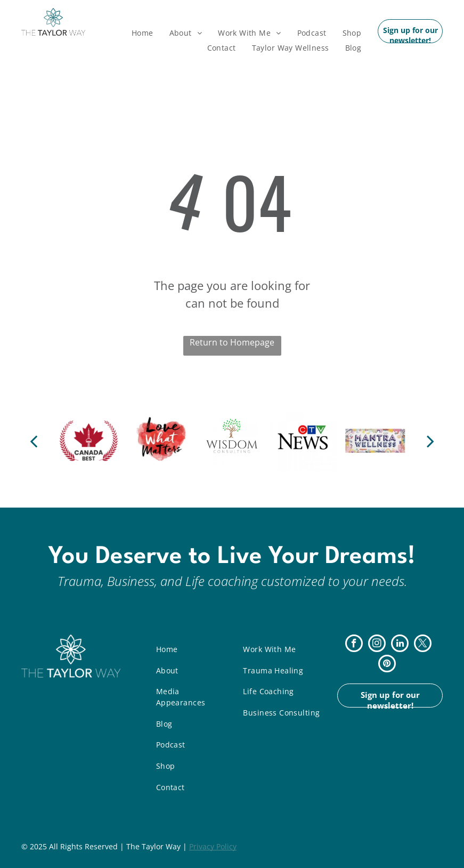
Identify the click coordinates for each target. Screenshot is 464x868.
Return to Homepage (232, 342)
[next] (430, 441)
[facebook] (354, 645)
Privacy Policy (213, 846)
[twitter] (423, 645)
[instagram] (377, 645)
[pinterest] (387, 665)
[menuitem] (143, 33)
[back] (34, 441)
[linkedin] (400, 645)
